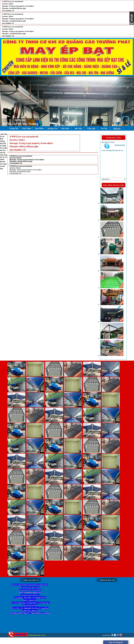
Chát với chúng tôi (116, 642)
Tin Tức (104, 128)
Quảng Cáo (52, 128)
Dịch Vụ (117, 128)
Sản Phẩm (40, 128)
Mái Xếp (78, 128)
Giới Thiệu (27, 128)
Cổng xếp (91, 128)
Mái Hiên (65, 128)
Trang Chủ (14, 128)
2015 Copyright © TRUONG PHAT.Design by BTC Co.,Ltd (29, 635)
